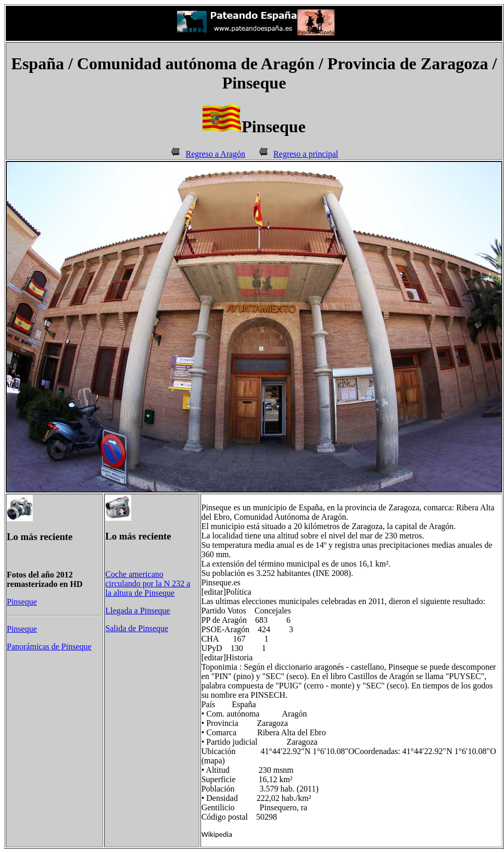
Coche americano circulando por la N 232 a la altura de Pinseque (148, 584)
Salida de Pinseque (137, 628)
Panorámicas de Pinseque (49, 647)
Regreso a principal (306, 154)
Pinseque (22, 602)
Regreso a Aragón (215, 154)
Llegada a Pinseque (137, 611)
